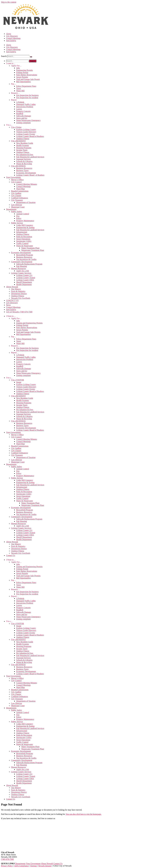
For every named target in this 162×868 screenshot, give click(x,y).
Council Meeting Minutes (27, 184)
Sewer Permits (22, 77)
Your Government (13, 177)
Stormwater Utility (24, 241)
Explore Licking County (26, 129)
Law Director (17, 205)
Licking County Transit (26, 278)
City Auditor (16, 193)
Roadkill (20, 114)
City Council (16, 182)
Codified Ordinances (20, 198)
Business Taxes (22, 170)
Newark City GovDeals (21, 298)
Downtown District (19, 294)
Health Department (24, 284)
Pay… (14, 84)
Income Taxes (22, 150)
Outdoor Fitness (23, 139)
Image (19, 382)
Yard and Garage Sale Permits (28, 332)
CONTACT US (12, 300)
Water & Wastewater (25, 246)
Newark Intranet (45, 866)
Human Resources (19, 269)
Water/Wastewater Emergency (28, 120)
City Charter (16, 196)
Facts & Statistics (18, 291)
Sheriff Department (24, 282)
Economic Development (26, 173)
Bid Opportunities (23, 82)
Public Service (17, 223)
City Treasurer (17, 200)
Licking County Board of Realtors (30, 136)
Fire (18, 216)
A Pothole (20, 102)
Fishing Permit (22, 72)
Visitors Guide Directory (26, 132)
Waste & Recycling (24, 164)
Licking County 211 (24, 275)
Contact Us (11, 555)
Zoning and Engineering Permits (29, 323)
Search (4, 56)
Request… (15, 93)
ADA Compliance (21, 866)
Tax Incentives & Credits (26, 259)
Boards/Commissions (20, 191)
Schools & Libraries (24, 161)
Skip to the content (9, 2)
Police (19, 218)
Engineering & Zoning (25, 227)
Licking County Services (21, 273)
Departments (11, 209)
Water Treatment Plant (30, 248)
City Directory (12, 36)
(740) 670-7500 (7, 859)
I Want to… (11, 316)
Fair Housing (22, 266)
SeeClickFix (11, 41)
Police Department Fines (26, 86)
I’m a (16, 127)
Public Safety (17, 212)
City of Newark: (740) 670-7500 (19, 312)
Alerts (9, 34)
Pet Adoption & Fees (25, 155)
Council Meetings (13, 38)
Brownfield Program (25, 255)
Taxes (19, 88)
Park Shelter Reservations (27, 75)
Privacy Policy (7, 866)
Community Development (22, 262)
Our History (16, 289)
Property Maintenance (25, 221)
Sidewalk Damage (24, 116)
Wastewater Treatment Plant (33, 250)
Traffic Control (22, 243)
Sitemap (33, 866)
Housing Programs (24, 148)
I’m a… (9, 125)
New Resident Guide (25, 143)
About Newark (12, 287)
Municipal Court (18, 207)
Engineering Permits (24, 70)
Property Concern (23, 111)
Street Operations (23, 239)
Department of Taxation (26, 202)
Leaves (19, 109)
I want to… (11, 63)
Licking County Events (26, 134)
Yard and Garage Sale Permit (28, 79)
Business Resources (24, 168)
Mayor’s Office (17, 180)
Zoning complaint (23, 123)
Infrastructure (22, 232)
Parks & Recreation (24, 237)
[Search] (31, 57)
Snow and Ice (22, 118)
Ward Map (21, 189)
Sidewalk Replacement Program (29, 264)
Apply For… (16, 66)
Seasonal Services (23, 159)
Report (14, 100)
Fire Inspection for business (27, 95)
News (8, 305)
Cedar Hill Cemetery (25, 225)
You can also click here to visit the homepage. (84, 814)
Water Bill (20, 91)
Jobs (18, 68)
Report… (15, 353)
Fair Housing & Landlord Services (30, 157)
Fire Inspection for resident (27, 98)
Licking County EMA (25, 280)
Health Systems (23, 145)
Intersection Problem (25, 107)
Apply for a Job (23, 271)
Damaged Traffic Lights (26, 104)
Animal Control (23, 214)
